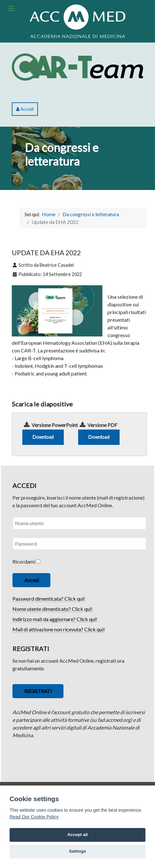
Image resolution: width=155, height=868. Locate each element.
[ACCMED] (77, 20)
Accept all (77, 835)
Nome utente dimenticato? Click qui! (52, 609)
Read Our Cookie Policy (34, 817)
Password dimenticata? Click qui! (49, 599)
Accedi (25, 109)
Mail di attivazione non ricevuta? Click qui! (59, 629)
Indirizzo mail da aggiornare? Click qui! (55, 619)
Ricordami (24, 561)
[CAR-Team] (77, 66)
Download (43, 437)
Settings (77, 851)
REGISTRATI (38, 691)
